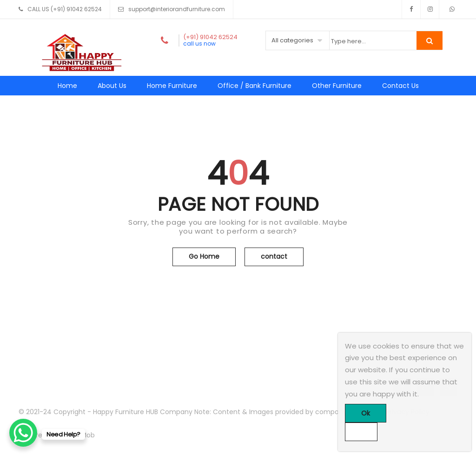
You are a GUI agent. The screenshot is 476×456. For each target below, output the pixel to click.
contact (274, 256)
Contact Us (400, 86)
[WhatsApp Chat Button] (23, 433)
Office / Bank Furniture (255, 86)
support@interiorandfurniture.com (177, 9)
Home (67, 86)
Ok (366, 413)
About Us (112, 86)
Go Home (204, 256)
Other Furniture (337, 86)
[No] (361, 432)
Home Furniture (172, 86)
